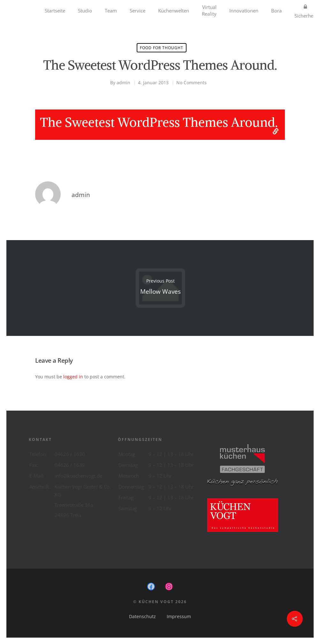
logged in (73, 377)
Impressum (179, 616)
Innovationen (244, 11)
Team (111, 11)
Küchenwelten (174, 11)
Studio (85, 11)
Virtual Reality (209, 10)
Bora (276, 11)
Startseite (55, 11)
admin (123, 83)
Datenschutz (142, 616)
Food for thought (162, 48)
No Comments (191, 83)
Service (137, 11)
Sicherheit (305, 11)
